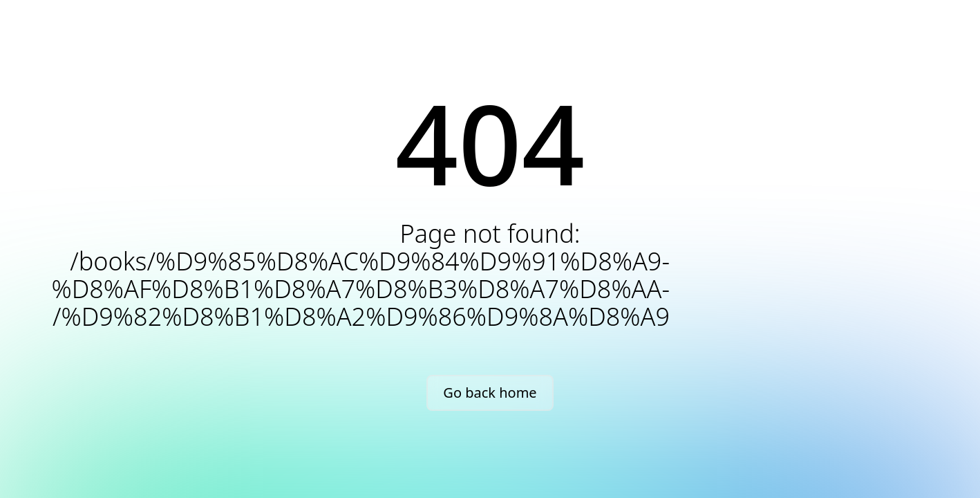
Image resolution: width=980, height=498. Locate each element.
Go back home (490, 393)
